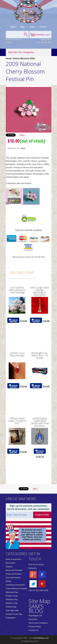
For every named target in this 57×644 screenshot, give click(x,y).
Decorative (10, 563)
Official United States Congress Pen (17, 421)
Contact (43, 27)
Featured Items (22, 273)
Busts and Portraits (14, 570)
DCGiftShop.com (41, 638)
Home (13, 27)
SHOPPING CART (42, 35)
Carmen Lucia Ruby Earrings (17, 354)
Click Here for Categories (21, 52)
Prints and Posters (14, 574)
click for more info (13, 320)
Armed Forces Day (14, 614)
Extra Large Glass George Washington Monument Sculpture (40, 292)
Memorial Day (12, 592)
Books (9, 581)
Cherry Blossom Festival (16, 589)
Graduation (11, 618)
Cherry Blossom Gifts (24, 58)
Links (32, 27)
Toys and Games (13, 578)
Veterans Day (12, 599)
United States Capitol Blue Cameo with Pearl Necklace (40, 422)
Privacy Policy (35, 627)
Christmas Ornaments (15, 585)
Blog (23, 27)
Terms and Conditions (38, 623)
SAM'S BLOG (36, 609)
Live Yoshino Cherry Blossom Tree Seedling (17, 290)
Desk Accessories (14, 559)
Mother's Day (12, 603)
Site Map (39, 601)
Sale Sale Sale (12, 610)
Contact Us (33, 630)
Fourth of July (12, 596)
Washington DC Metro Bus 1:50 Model (40, 355)
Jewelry (9, 567)
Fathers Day (11, 607)
